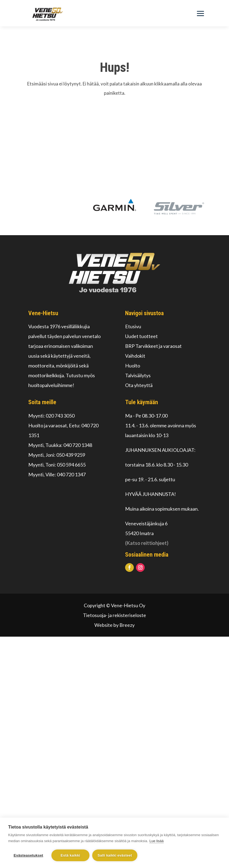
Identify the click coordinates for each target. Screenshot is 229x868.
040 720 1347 (71, 474)
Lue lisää (156, 841)
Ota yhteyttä (139, 385)
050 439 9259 (71, 455)
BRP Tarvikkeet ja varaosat (153, 346)
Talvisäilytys (138, 375)
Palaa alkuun (114, 117)
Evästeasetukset (28, 855)
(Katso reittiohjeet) (147, 543)
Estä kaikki (70, 855)
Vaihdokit (135, 356)
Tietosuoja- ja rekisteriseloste (115, 615)
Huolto (133, 366)
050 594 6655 (71, 465)
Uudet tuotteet (141, 336)
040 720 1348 (78, 445)
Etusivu (133, 326)
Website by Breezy (115, 625)
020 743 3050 (60, 416)
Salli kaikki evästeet (115, 855)
